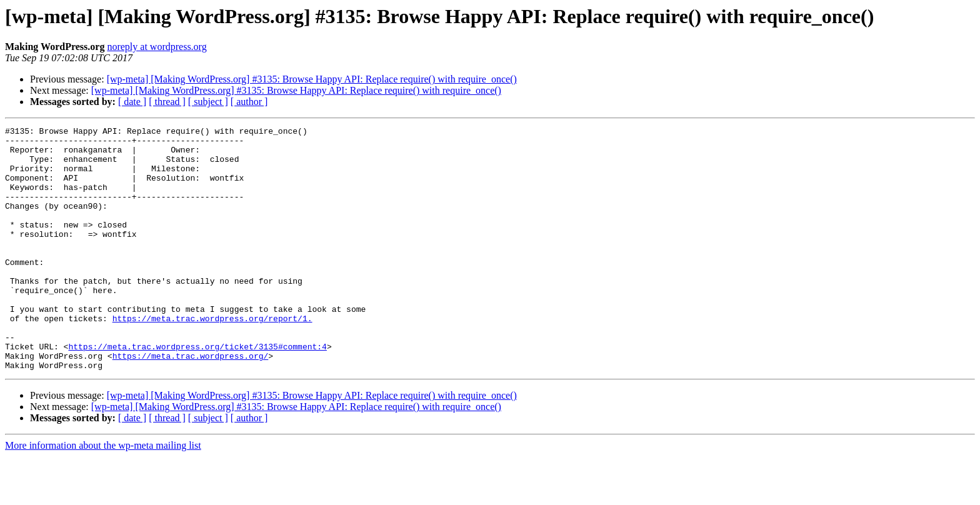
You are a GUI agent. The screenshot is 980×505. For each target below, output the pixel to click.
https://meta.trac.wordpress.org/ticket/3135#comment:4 (197, 391)
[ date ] (132, 102)
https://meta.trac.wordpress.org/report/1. (212, 357)
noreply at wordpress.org (157, 47)
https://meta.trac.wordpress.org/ (191, 402)
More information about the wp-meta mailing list (103, 494)
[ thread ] (167, 102)
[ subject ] (208, 102)
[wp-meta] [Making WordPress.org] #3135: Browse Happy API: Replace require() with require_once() (312, 79)
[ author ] (249, 102)
